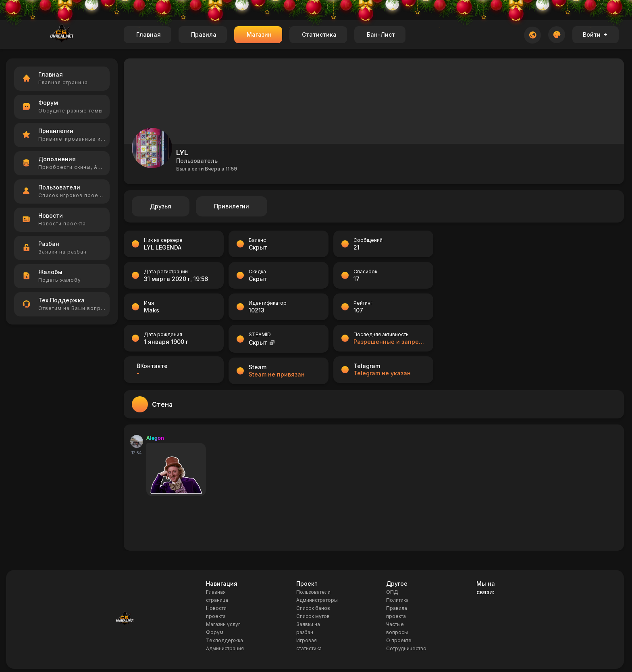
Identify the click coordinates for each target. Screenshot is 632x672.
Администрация (225, 648)
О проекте (399, 640)
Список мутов (313, 616)
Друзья (161, 206)
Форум (215, 632)
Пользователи (313, 592)
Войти (596, 34)
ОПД (392, 592)
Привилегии (232, 206)
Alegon (155, 438)
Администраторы (317, 600)
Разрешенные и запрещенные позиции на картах (389, 342)
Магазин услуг (223, 624)
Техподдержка (225, 640)
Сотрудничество (406, 648)
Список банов (313, 608)
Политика (397, 600)
